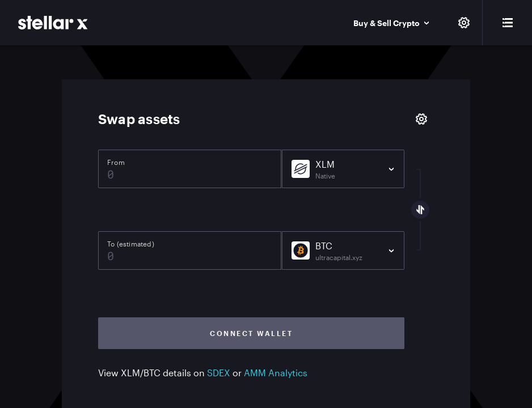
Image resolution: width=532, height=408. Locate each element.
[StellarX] (53, 23)
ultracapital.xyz (339, 257)
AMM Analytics (276, 373)
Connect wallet (251, 333)
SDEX (219, 373)
